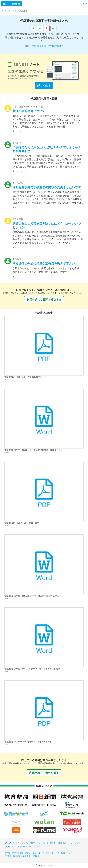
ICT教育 (8, 856)
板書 (63, 853)
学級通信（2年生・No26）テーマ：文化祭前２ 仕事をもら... (33, 450)
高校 (21, 853)
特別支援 (36, 856)
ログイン (83, 4)
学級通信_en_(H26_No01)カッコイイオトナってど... (29, 742)
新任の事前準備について (29, 111)
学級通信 (26, 856)
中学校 (15, 853)
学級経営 (17, 856)
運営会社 (54, 843)
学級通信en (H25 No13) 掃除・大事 (22, 523)
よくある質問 (29, 843)
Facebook (9, 846)
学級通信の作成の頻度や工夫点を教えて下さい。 (45, 264)
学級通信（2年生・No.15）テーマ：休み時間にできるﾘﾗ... (32, 596)
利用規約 (63, 843)
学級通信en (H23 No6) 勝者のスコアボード (25, 377)
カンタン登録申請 (11, 4)
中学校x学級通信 (56, 46)
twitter (17, 846)
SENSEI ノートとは (13, 843)
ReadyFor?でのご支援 (31, 846)
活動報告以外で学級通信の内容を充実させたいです (47, 187)
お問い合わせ (42, 843)
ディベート (71, 853)
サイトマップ (74, 843)
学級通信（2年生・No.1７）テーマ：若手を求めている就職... (33, 669)
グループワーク (53, 853)
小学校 (7, 853)
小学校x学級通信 (38, 46)
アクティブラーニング (35, 853)
